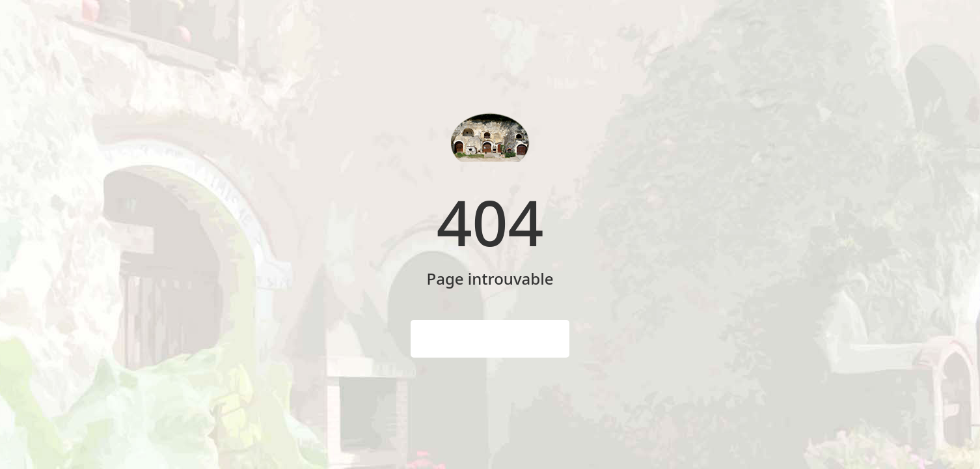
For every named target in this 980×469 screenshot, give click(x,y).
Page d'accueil (490, 339)
